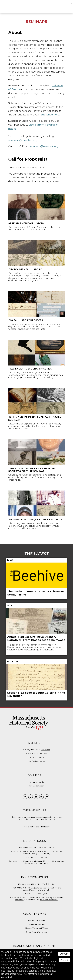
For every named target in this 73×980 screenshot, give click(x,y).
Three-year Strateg (36, 924)
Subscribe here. (50, 115)
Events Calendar (36, 786)
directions (46, 750)
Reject (64, 960)
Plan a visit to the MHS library (37, 827)
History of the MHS (36, 920)
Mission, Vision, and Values (37, 928)
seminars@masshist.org (23, 140)
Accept (64, 954)
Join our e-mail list (37, 782)
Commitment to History (37, 932)
